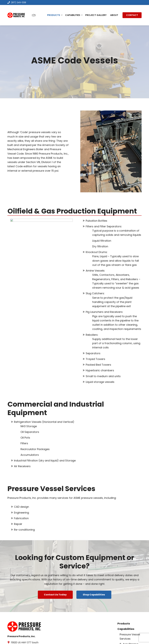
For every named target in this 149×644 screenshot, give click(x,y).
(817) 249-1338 (17, 2)
